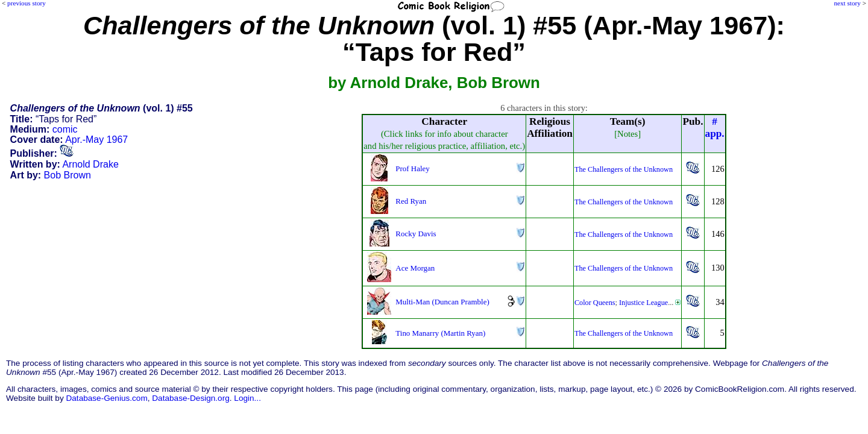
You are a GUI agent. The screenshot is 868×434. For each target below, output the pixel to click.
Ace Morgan (415, 268)
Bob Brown (68, 175)
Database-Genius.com (106, 398)
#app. (715, 127)
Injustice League (643, 303)
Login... (247, 398)
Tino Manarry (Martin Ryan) (440, 333)
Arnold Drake (90, 164)
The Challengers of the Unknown (624, 169)
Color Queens (595, 303)
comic (65, 129)
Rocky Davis (416, 234)
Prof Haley (412, 168)
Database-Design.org (190, 398)
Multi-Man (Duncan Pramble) (442, 302)
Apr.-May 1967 (96, 140)
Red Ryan (411, 201)
